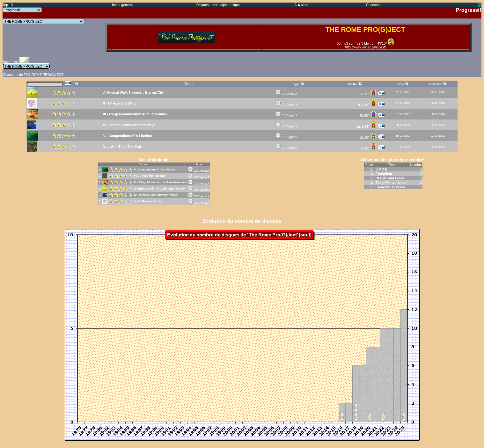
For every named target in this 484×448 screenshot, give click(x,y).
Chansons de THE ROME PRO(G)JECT (33, 75)
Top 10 (8, 5)
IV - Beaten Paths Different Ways (156, 195)
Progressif (469, 10)
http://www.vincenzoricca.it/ (365, 47)
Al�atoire (302, 5)
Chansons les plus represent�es (393, 160)
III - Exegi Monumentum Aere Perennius (161, 182)
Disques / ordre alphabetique (218, 5)
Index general (122, 5)
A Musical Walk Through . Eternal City (159, 189)
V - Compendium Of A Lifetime (154, 170)
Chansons (374, 5)
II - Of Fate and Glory (148, 201)
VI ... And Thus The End (150, 176)
